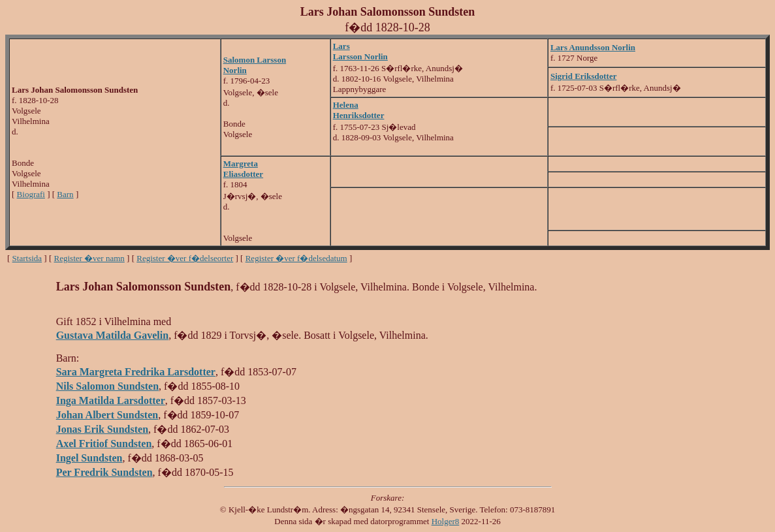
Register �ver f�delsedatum (296, 258)
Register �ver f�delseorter (185, 258)
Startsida (27, 258)
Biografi (31, 194)
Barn (65, 194)
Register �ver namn (89, 258)
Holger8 (446, 521)
